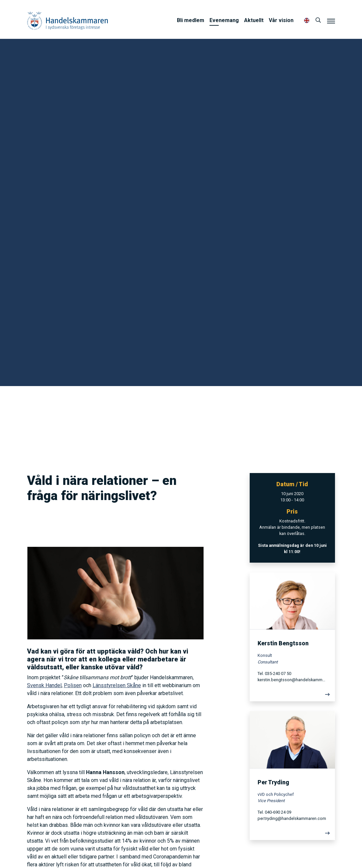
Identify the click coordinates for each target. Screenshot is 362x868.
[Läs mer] (292, 696)
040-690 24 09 (278, 812)
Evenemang (224, 20)
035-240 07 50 (278, 673)
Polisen (73, 685)
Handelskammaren (68, 21)
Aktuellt (254, 20)
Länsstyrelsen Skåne (117, 685)
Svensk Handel (44, 685)
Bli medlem (191, 20)
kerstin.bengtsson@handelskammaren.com (292, 680)
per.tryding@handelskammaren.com (292, 818)
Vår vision (281, 20)
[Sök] (318, 20)
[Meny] (331, 21)
